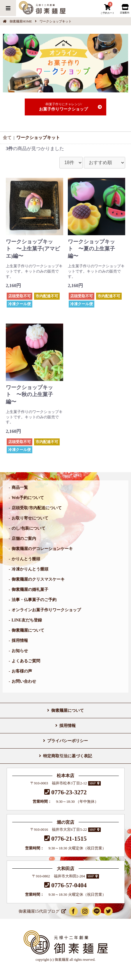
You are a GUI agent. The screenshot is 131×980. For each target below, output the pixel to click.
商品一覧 (20, 488)
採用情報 (20, 641)
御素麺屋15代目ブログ (39, 911)
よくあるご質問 (26, 661)
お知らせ (20, 651)
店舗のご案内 (24, 539)
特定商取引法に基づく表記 (68, 756)
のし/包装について (29, 528)
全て (7, 138)
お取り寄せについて (30, 518)
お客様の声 (22, 671)
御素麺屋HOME (21, 21)
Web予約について (28, 498)
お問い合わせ (24, 681)
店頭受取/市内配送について (37, 508)
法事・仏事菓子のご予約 (34, 600)
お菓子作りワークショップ (63, 107)
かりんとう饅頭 (26, 559)
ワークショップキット (56, 21)
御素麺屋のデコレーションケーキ (42, 549)
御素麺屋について (28, 630)
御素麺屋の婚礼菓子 (30, 590)
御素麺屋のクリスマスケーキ (38, 579)
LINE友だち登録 (27, 620)
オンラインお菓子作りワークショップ (46, 610)
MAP (93, 783)
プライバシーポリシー (68, 741)
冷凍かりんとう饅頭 (30, 569)
